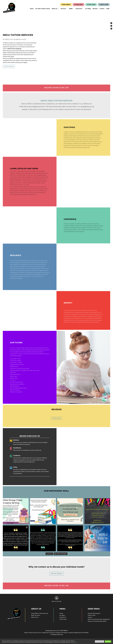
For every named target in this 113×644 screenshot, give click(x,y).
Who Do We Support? (94, 613)
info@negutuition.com (52, 631)
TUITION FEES (79, 5)
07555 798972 (66, 5)
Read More (56, 418)
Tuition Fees (63, 619)
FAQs (108, 9)
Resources (79, 9)
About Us (55, 9)
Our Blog (88, 9)
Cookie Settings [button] (100, 641)
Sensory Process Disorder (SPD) (97, 621)
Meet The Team (36, 615)
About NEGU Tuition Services (40, 613)
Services (63, 9)
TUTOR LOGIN (91, 5)
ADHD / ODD (92, 615)
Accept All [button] (108, 641)
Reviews (95, 9)
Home (32, 9)
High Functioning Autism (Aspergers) (99, 619)
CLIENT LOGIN (104, 5)
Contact (102, 9)
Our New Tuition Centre (43, 9)
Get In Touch (9, 66)
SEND (71, 9)
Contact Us (63, 617)
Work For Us (35, 617)
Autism (90, 617)
